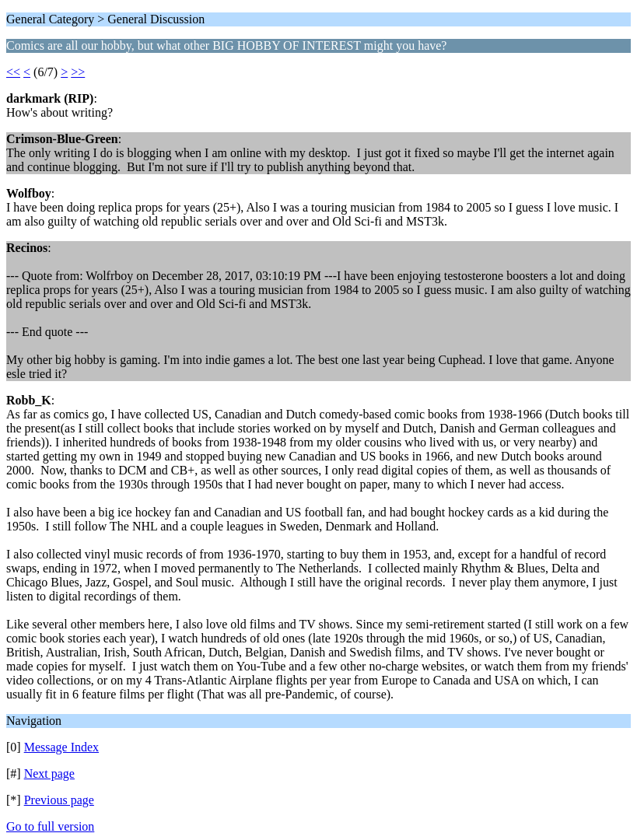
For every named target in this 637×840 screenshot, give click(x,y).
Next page (49, 773)
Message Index (61, 747)
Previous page (59, 800)
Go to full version (50, 826)
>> (78, 72)
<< (13, 72)
